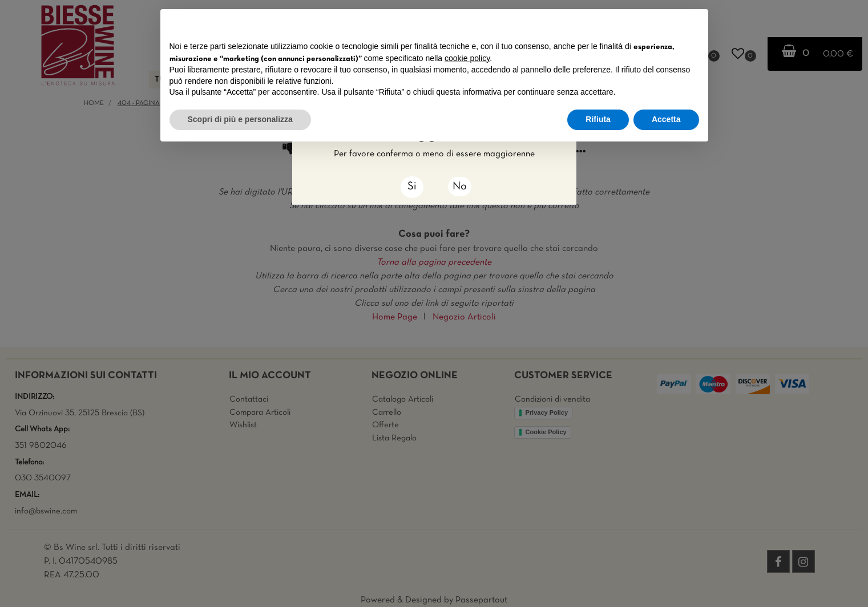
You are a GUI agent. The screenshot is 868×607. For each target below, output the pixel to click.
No (460, 187)
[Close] (412, 187)
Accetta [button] (666, 119)
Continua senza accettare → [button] (646, 24)
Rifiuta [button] (598, 119)
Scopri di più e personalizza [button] (240, 119)
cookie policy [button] (467, 58)
